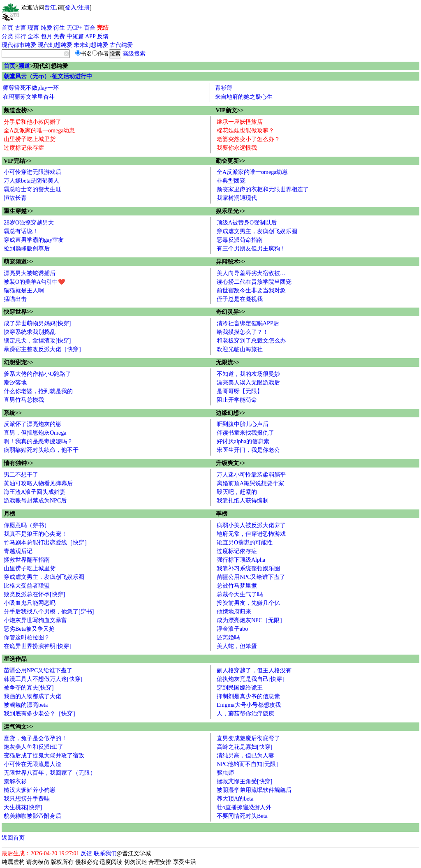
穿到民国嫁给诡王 (240, 688)
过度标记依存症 (24, 148)
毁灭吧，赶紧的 (237, 492)
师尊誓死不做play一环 (31, 88)
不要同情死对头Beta (242, 816)
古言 (21, 28)
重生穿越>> (19, 211)
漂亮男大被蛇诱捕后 (30, 273)
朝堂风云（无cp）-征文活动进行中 (48, 76)
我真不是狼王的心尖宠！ (35, 534)
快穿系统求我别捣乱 (30, 332)
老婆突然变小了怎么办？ (248, 139)
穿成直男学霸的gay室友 (34, 240)
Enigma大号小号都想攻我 (249, 705)
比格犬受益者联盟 (27, 586)
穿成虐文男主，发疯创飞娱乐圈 (257, 231)
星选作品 (15, 659)
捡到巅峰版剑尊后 (27, 249)
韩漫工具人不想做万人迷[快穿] (43, 679)
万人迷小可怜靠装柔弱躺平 (251, 475)
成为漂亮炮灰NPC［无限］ (251, 620)
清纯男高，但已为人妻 (245, 756)
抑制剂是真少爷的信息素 (248, 696)
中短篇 (75, 36)
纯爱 (46, 28)
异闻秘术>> (231, 262)
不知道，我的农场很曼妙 (248, 374)
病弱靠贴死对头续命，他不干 (41, 450)
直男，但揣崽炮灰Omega (35, 433)
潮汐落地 (15, 383)
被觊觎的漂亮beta (26, 705)
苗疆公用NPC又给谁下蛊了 (251, 577)
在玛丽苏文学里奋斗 (29, 97)
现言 (33, 28)
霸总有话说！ (21, 231)
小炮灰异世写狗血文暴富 (35, 620)
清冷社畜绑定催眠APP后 (248, 323)
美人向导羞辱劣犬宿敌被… (251, 273)
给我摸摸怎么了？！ (243, 332)
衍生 (59, 28)
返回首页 (13, 838)
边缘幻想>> (231, 413)
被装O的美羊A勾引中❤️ (34, 282)
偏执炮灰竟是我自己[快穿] (250, 679)
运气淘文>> (19, 727)
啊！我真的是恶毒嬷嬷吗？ (38, 441)
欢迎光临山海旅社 (240, 349)
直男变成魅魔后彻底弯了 (248, 738)
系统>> (13, 413)
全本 (33, 36)
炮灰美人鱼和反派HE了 (34, 747)
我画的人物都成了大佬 (32, 696)
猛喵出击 (15, 299)
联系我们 (105, 853)
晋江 (50, 8)
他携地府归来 (234, 612)
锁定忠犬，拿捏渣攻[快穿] (37, 341)
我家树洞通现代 (237, 198)
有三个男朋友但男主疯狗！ (251, 249)
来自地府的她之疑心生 (244, 97)
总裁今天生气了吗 (240, 594)
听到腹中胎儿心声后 (243, 424)
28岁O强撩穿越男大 (29, 223)
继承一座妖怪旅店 (240, 122)
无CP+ (75, 28)
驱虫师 (225, 773)
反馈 (103, 36)
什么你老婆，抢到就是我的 (38, 391)
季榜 (222, 514)
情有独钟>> (19, 463)
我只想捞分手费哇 (27, 799)
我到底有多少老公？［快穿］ (41, 714)
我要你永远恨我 (237, 148)
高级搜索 (134, 54)
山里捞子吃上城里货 (30, 139)
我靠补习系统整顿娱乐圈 (248, 568)
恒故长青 (15, 198)
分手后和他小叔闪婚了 (32, 122)
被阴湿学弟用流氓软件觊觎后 (254, 790)
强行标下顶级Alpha (241, 560)
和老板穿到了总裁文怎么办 (251, 341)
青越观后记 (18, 551)
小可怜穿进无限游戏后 (32, 172)
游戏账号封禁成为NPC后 (35, 501)
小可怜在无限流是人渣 (32, 764)
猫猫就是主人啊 (24, 290)
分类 (7, 36)
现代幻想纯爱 (55, 45)
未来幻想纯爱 (91, 45)
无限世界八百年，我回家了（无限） (50, 773)
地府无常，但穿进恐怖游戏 (251, 534)
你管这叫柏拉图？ (27, 638)
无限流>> (228, 362)
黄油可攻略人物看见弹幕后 (38, 483)
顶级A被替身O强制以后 (247, 223)
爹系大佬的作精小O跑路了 (37, 374)
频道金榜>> (19, 110)
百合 (90, 28)
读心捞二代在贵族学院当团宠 (254, 282)
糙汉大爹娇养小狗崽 (30, 790)
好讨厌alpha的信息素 (243, 441)
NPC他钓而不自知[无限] (247, 764)
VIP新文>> (230, 110)
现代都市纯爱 (19, 45)
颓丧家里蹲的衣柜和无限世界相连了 (263, 189)
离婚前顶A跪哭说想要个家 (250, 483)
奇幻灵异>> (231, 312)
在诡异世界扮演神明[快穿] (37, 646)
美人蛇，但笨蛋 (237, 646)
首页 (7, 28)
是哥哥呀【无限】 (240, 391)
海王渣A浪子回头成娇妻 (35, 492)
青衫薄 (224, 88)
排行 (21, 36)
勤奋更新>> (231, 161)
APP (90, 36)
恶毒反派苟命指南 (240, 240)
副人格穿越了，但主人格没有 (254, 670)
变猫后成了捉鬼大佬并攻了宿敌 (44, 756)
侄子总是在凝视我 (240, 299)
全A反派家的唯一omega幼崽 (39, 131)
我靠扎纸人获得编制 (243, 501)
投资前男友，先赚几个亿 (248, 603)
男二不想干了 (21, 475)
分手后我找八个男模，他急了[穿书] (49, 612)
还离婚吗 (228, 638)
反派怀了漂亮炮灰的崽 (32, 424)
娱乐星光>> (231, 211)
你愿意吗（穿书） (27, 525)
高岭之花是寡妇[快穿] (244, 747)
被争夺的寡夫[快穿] (29, 688)
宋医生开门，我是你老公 (248, 450)
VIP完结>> (18, 161)
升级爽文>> (231, 463)
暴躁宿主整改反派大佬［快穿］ (44, 349)
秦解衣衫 (15, 781)
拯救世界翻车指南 (27, 560)
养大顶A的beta (235, 799)
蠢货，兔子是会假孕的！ (35, 738)
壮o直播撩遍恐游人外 (244, 807)
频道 (24, 66)
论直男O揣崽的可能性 (245, 543)
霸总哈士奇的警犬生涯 (32, 189)
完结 (103, 28)
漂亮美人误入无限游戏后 (248, 383)
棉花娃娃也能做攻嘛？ (245, 131)
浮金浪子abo (232, 629)
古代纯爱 (121, 45)
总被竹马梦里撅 (237, 586)
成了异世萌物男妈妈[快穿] (37, 323)
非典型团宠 (231, 181)
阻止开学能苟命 (237, 400)
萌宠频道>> (19, 262)
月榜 (9, 514)
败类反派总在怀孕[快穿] (34, 594)
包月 (46, 36)
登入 (71, 8)
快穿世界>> (19, 312)
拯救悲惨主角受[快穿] (244, 781)
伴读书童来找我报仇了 (245, 433)
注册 (84, 8)
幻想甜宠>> (19, 362)
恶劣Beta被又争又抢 (29, 629)
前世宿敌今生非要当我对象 (251, 290)
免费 (59, 36)
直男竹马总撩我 (24, 400)
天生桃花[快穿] (23, 807)
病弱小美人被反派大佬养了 (251, 525)
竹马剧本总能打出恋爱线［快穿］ (47, 543)
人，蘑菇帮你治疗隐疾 (245, 714)
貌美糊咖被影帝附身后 (32, 816)
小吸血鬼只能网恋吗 (30, 603)
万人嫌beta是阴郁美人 (31, 181)
